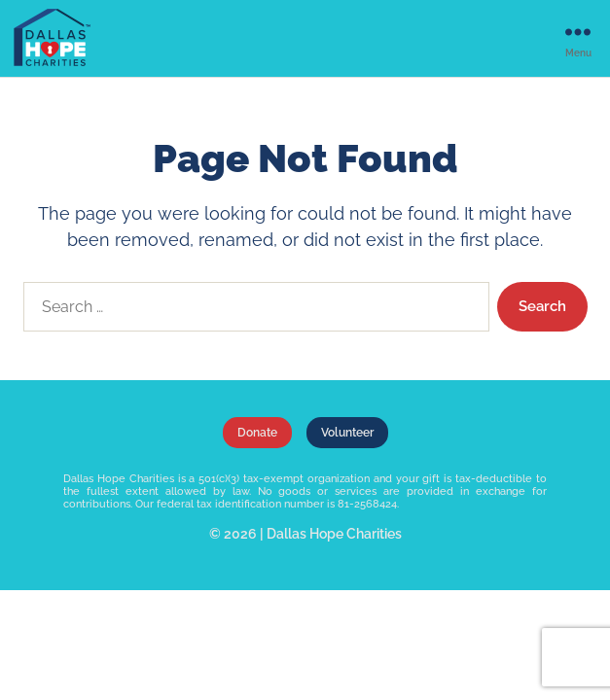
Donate (257, 433)
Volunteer (347, 433)
